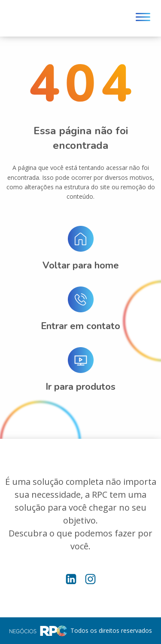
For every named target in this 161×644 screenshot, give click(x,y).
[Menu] (143, 18)
